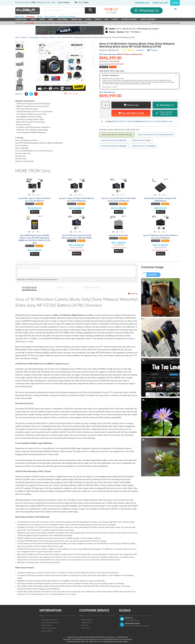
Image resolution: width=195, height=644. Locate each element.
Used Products (50, 16)
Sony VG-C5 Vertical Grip (118, 235)
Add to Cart (131, 105)
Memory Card (77, 19)
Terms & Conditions (49, 628)
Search (24, 37)
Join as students (64, 2)
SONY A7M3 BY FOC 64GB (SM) (114, 140)
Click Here (176, 23)
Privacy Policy (47, 625)
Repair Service (87, 623)
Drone (42, 19)
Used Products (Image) (67, 16)
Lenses (33, 19)
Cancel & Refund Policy (50, 623)
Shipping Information (49, 620)
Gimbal (51, 19)
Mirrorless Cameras (48, 37)
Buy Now (35, 212)
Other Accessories (148, 19)
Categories (30, 16)
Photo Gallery (161, 3)
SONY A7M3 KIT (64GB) (141, 140)
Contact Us (86, 628)
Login (175, 3)
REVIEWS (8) (92, 288)
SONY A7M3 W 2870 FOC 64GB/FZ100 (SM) (155, 135)
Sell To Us (85, 625)
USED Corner (63, 19)
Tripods (98, 19)
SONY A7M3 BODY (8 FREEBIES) (114, 146)
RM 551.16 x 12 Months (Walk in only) (153, 121)
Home (18, 37)
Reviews (140, 50)
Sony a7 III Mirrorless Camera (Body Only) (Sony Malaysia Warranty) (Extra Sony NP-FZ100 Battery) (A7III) (137, 45)
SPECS (61, 288)
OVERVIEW (29, 288)
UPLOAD (150, 275)
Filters (88, 19)
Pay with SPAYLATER (131, 113)
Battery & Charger (129, 19)
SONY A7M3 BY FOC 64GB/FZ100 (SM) (117, 135)
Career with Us (47, 631)
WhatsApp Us (146, 10)
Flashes (115, 19)
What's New (19, 16)
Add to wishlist (71, 93)
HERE (33, 2)
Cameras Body (21, 19)
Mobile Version (87, 620)
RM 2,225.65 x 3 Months (119, 121)
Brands (39, 16)
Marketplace (142, 3)
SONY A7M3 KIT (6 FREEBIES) (144, 146)
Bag (106, 19)
